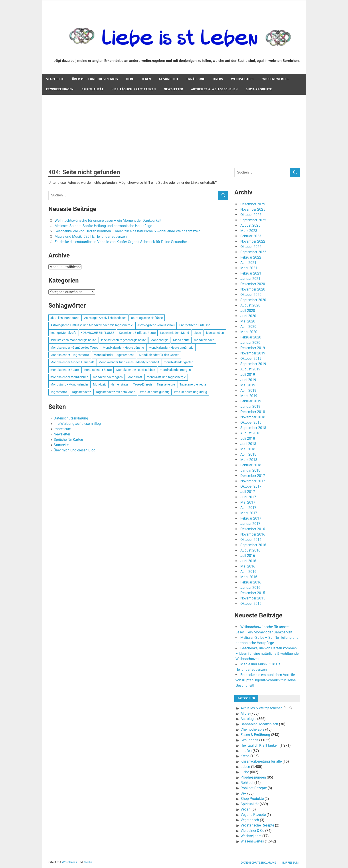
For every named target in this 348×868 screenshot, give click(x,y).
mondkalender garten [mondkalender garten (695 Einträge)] (179, 362)
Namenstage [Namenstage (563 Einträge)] (119, 384)
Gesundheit (169, 79)
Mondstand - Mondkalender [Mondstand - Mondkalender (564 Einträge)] (69, 384)
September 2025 (253, 220)
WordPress (69, 862)
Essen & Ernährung (255, 735)
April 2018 (248, 454)
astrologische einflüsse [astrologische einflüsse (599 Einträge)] (147, 318)
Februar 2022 (251, 257)
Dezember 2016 (253, 529)
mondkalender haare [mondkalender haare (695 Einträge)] (65, 370)
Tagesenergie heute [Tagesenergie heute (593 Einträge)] (193, 384)
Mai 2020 (248, 321)
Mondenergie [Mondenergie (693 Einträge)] (159, 340)
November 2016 (253, 534)
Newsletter (173, 89)
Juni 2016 (248, 561)
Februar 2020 (251, 337)
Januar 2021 (250, 279)
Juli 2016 (248, 556)
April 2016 (248, 572)
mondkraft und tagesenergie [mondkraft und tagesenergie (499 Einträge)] (166, 377)
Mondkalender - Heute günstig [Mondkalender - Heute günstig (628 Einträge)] (123, 348)
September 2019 (253, 364)
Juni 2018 (248, 444)
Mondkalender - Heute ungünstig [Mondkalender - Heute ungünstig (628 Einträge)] (171, 348)
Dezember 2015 (253, 593)
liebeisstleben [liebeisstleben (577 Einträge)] (215, 333)
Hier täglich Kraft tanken (134, 89)
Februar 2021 (251, 273)
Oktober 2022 (251, 247)
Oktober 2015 (251, 604)
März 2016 (249, 577)
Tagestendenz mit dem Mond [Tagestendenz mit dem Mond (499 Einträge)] (116, 392)
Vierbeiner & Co (252, 831)
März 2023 (249, 231)
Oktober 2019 (251, 359)
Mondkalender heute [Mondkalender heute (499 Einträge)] (98, 370)
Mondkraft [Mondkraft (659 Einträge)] (135, 377)
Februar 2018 (251, 465)
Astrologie (248, 719)
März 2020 (249, 332)
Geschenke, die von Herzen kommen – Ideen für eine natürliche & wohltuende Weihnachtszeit (127, 231)
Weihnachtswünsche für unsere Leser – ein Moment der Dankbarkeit (108, 220)
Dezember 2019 (253, 348)
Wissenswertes (275, 79)
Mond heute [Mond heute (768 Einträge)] (181, 340)
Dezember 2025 (253, 204)
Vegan (246, 809)
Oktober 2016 (251, 540)
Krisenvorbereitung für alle (261, 761)
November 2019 (253, 353)
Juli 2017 (248, 492)
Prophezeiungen (60, 89)
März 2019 (249, 396)
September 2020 (253, 300)
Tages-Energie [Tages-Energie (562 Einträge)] (143, 384)
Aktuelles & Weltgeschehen (214, 89)
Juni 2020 (248, 316)
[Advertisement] (174, 128)
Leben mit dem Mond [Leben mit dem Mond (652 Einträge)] (175, 333)
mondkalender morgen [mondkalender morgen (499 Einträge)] (175, 370)
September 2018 (253, 428)
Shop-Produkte (259, 89)
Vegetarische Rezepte (257, 825)
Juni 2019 (248, 380)
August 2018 (250, 433)
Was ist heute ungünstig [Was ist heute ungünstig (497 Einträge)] (191, 392)
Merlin (88, 862)
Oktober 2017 (251, 486)
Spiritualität (92, 89)
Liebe (130, 79)
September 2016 (253, 545)
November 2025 (253, 209)
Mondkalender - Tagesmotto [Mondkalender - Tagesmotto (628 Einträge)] (70, 355)
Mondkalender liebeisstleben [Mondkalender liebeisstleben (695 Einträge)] (136, 370)
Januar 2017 (250, 524)
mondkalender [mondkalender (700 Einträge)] (204, 340)
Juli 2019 (248, 375)
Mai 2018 (248, 449)
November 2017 (253, 481)
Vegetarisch (250, 820)
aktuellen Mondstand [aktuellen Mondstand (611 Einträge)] (65, 318)
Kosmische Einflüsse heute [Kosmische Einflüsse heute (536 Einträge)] (137, 333)
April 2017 (248, 508)
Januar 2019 (250, 406)
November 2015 (253, 598)
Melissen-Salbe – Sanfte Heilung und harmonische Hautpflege (103, 226)
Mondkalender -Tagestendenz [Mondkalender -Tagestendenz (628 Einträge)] (114, 355)
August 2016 (250, 550)
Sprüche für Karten (68, 440)
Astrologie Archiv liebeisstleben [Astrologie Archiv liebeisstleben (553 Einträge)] (105, 318)
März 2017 (249, 513)
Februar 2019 (251, 401)
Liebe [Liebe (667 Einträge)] (197, 333)
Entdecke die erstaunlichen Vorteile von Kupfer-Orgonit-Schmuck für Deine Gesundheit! (122, 242)
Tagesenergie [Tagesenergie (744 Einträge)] (166, 384)
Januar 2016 (250, 588)
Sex (243, 793)
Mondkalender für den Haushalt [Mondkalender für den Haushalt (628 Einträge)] (72, 362)
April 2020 (248, 327)
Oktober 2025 (251, 215)
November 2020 (253, 289)
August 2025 (250, 225)
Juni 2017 (248, 497)
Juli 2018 (248, 438)
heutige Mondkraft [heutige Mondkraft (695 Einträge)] (63, 333)
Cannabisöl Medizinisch (259, 724)
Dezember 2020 (253, 284)
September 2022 (253, 252)
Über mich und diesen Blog (95, 79)
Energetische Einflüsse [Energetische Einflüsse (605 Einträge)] (195, 325)
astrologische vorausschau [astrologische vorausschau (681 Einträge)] (156, 325)
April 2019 (248, 391)
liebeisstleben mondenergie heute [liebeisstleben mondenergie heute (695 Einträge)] (73, 340)
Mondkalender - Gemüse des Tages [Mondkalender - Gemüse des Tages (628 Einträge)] (74, 348)
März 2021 (249, 268)
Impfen (246, 751)
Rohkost (247, 783)
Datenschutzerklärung (71, 418)
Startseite (55, 79)
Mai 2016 (248, 566)
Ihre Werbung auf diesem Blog (77, 424)
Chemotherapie (252, 729)
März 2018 (249, 460)
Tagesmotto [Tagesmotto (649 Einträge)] (59, 392)
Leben (146, 79)
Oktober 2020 (251, 295)
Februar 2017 (251, 518)
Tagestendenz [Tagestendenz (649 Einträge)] (81, 392)
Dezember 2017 (253, 476)
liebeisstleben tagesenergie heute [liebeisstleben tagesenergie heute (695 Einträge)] (123, 340)
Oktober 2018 (251, 422)
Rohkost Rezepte (254, 788)
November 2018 (253, 417)
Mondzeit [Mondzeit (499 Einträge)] (99, 384)
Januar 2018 (250, 470)
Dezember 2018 (253, 412)
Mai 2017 (248, 502)
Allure (245, 713)
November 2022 (253, 241)
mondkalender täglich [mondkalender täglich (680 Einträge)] (108, 377)
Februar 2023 (251, 236)
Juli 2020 (248, 311)
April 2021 (248, 263)
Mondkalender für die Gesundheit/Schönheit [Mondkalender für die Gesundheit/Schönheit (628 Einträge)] (129, 362)
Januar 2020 (250, 343)
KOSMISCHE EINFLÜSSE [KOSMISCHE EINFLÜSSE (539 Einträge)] (97, 333)
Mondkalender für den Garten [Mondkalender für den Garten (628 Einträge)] (159, 355)
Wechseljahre (243, 79)
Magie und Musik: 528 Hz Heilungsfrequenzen (91, 236)
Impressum (62, 429)
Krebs (218, 79)
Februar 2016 (251, 582)
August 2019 (250, 369)
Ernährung (196, 79)
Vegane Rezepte (253, 815)
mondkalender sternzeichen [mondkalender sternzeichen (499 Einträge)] (69, 377)
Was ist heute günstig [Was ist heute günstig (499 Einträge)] (155, 392)
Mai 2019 (248, 385)
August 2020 (250, 305)
